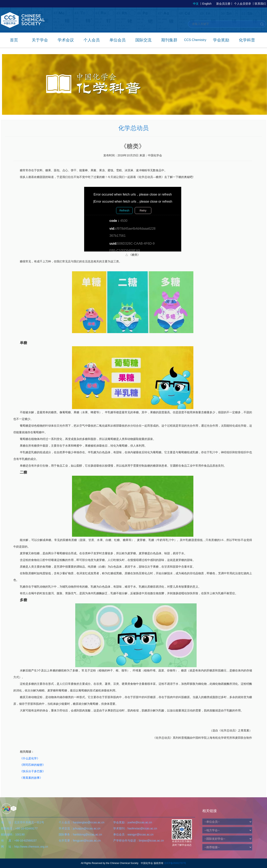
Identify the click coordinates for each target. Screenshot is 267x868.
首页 (14, 40)
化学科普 (247, 40)
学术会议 (66, 40)
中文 (196, 4)
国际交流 (143, 40)
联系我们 (260, 4)
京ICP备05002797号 (175, 863)
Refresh (124, 210)
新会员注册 (223, 4)
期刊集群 (169, 40)
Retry (143, 210)
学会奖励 (221, 40)
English (207, 4)
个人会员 (92, 40)
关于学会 (40, 40)
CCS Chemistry (195, 40)
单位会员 (118, 40)
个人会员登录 (243, 4)
